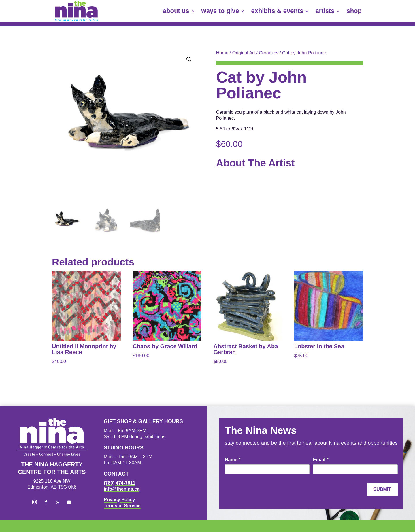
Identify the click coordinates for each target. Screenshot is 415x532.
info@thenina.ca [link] (122, 489)
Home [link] (222, 53)
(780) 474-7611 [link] (119, 483)
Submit (382, 489)
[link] (76, 11)
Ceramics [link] (269, 53)
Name (233, 460)
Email (321, 460)
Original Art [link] (244, 53)
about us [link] (176, 11)
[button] (189, 59)
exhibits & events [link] (277, 11)
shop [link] (354, 11)
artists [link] (325, 11)
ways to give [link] (220, 11)
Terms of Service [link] (122, 506)
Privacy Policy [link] (119, 500)
